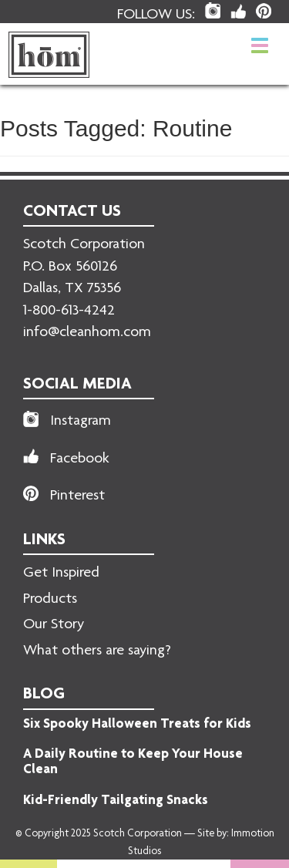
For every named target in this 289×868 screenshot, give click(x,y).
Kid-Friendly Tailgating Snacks (116, 801)
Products (50, 600)
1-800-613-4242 (69, 311)
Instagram (81, 422)
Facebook (80, 459)
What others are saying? (97, 651)
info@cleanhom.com (87, 333)
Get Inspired (61, 574)
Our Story (54, 625)
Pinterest (77, 496)
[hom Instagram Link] (213, 10)
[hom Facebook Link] (238, 11)
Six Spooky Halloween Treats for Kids (137, 725)
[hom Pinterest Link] (264, 11)
